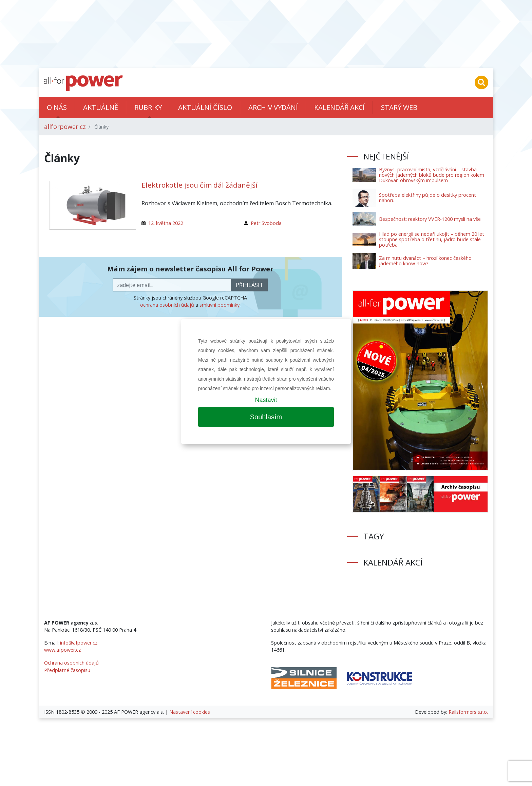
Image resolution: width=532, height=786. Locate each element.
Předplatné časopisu (67, 670)
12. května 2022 (166, 223)
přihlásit (250, 285)
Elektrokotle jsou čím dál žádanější (199, 185)
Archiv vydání (273, 107)
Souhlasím (266, 417)
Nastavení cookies (190, 712)
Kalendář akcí (339, 107)
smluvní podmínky (220, 305)
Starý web (399, 107)
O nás (57, 107)
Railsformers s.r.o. (468, 712)
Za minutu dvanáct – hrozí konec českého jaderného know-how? (425, 261)
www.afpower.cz (62, 650)
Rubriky (148, 107)
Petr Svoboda (266, 223)
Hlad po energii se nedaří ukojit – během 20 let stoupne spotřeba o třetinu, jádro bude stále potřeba (432, 239)
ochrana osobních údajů (167, 305)
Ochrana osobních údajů (71, 663)
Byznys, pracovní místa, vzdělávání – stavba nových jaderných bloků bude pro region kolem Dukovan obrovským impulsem (432, 175)
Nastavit (266, 400)
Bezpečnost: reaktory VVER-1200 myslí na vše (430, 219)
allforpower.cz (65, 127)
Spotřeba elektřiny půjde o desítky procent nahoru (427, 198)
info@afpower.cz (79, 643)
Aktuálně (101, 107)
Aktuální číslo (205, 107)
